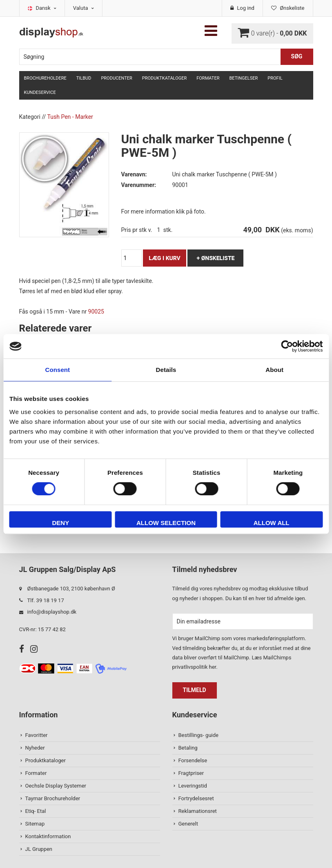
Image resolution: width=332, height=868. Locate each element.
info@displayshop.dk (52, 612)
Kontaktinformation (48, 836)
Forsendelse (193, 760)
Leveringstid (193, 786)
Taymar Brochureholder (53, 798)
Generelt (188, 824)
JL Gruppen (39, 849)
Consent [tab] (57, 370)
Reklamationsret (198, 811)
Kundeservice (40, 92)
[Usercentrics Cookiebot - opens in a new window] (287, 346)
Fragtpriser (191, 773)
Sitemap (35, 824)
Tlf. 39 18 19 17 (46, 600)
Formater (208, 78)
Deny (60, 523)
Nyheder (35, 748)
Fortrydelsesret (196, 798)
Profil (275, 78)
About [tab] (274, 370)
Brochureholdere (45, 78)
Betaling (188, 748)
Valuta (84, 8)
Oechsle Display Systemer (56, 786)
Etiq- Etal (36, 811)
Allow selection (166, 523)
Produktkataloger (164, 78)
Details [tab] (166, 370)
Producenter (116, 78)
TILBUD (84, 78)
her (212, 667)
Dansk (46, 8)
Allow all (272, 523)
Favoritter (37, 735)
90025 (96, 312)
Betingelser (243, 78)
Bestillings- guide (198, 735)
